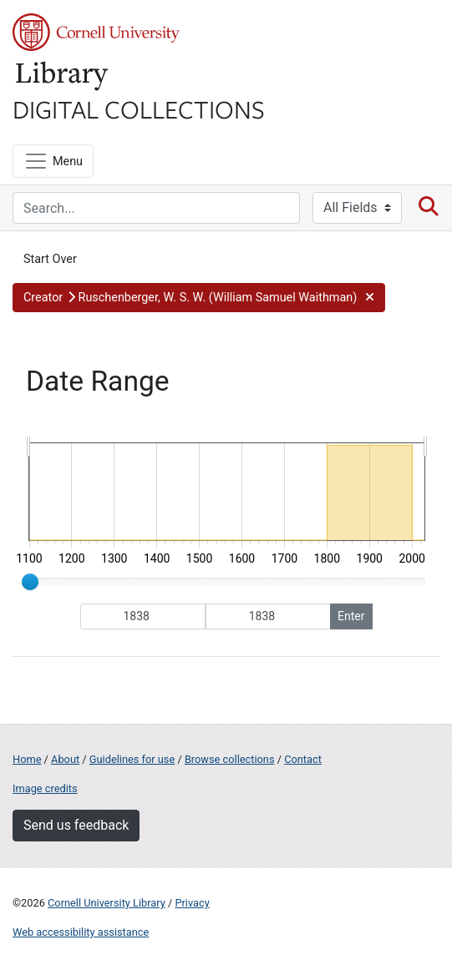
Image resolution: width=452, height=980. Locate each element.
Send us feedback (76, 825)
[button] (199, 298)
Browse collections (230, 759)
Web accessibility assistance (81, 932)
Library (63, 76)
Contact (303, 759)
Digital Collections (139, 109)
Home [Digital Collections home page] (27, 759)
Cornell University (96, 32)
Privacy (192, 903)
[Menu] (53, 161)
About (65, 759)
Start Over (50, 259)
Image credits (45, 788)
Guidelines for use (132, 759)
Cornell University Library (107, 903)
